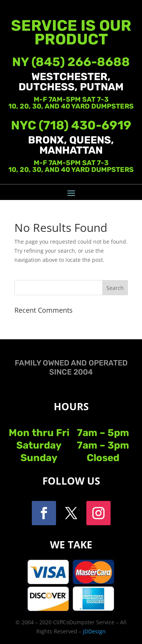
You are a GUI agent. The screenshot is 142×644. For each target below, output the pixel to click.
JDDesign (94, 631)
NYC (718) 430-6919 (71, 125)
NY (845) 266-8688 (71, 62)
